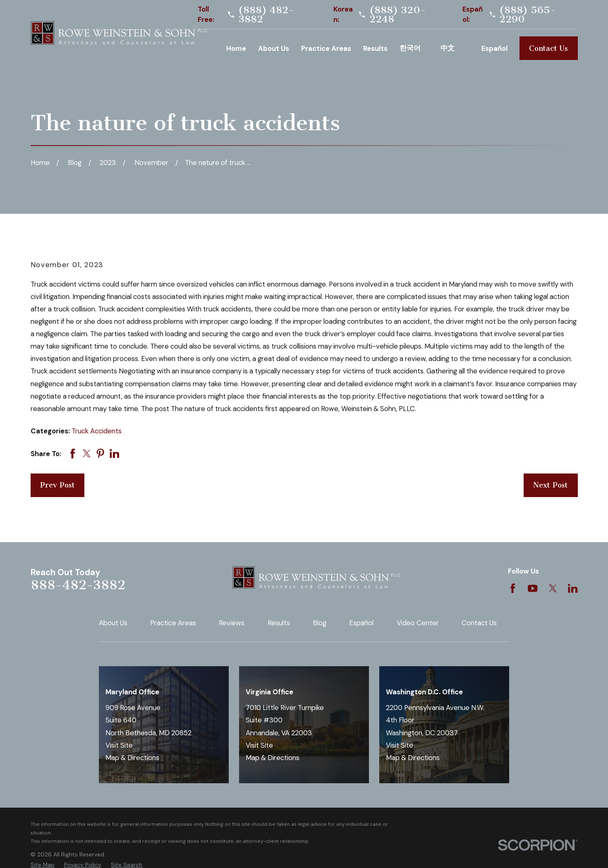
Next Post (551, 485)
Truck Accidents (97, 431)
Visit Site (119, 745)
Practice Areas (173, 623)
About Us (113, 623)
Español (361, 623)
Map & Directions (132, 758)
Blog (320, 623)
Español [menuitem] (494, 48)
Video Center (418, 623)
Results (279, 623)
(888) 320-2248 (398, 15)
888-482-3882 (78, 585)
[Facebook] (513, 588)
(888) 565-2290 (528, 15)
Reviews (232, 623)
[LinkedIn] (573, 588)
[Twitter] (553, 588)
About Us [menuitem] (274, 48)
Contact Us (548, 48)
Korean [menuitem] (414, 48)
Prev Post (57, 485)
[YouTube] (533, 588)
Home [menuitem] (236, 48)
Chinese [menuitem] (455, 48)
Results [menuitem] (375, 48)
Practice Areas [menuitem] (326, 48)
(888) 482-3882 (266, 15)
